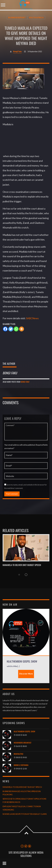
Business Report (17, 18)
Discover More (26, 674)
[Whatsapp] (16, 329)
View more (26, 548)
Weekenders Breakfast (23, 743)
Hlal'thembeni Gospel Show (24, 731)
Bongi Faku (17, 52)
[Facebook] (5, 329)
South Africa (36, 18)
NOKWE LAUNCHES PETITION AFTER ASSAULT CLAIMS (25, 814)
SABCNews (32, 318)
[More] (22, 329)
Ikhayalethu (19, 754)
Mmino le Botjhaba (21, 765)
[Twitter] (11, 329)
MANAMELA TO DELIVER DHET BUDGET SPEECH (22, 565)
